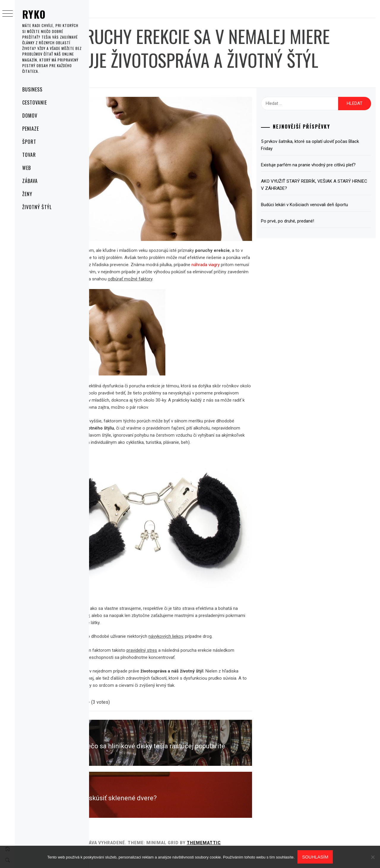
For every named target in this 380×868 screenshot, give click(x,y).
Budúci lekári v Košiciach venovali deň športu (325, 236)
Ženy (27, 194)
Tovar (29, 155)
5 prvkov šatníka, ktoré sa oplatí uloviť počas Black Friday (325, 169)
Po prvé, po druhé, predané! (308, 252)
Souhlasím (315, 857)
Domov (30, 116)
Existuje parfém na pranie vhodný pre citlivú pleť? (323, 192)
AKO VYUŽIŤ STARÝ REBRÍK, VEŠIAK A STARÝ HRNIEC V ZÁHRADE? (319, 216)
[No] (373, 857)
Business (32, 89)
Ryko (34, 14)
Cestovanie (35, 102)
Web (27, 168)
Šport (29, 142)
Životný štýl (37, 207)
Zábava (30, 181)
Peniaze (31, 129)
